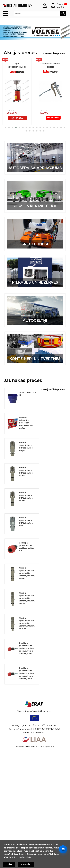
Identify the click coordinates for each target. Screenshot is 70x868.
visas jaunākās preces (53, 389)
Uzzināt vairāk (23, 857)
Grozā (19, 118)
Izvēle (9, 865)
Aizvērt (26, 865)
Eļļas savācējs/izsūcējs (17, 68)
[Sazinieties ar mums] (63, 849)
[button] (5, 127)
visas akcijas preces (54, 53)
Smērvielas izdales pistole (50, 68)
